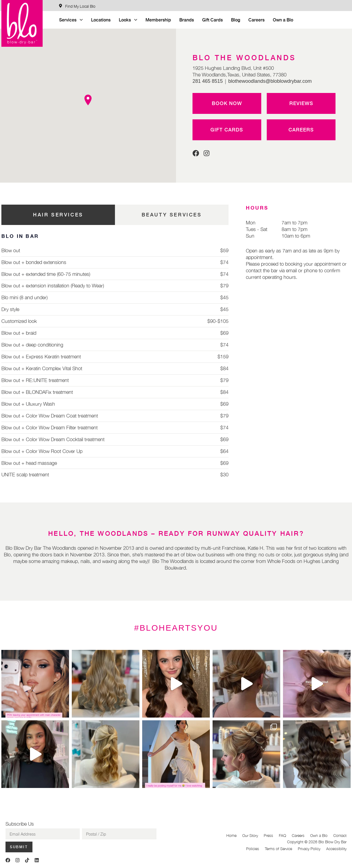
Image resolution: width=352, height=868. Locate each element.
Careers (256, 20)
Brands (187, 20)
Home (231, 835)
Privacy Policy (309, 849)
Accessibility (336, 849)
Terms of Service (278, 849)
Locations (101, 20)
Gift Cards (212, 20)
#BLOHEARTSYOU (176, 628)
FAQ (282, 835)
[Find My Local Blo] (77, 6)
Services (71, 20)
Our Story (250, 835)
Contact (340, 835)
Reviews (301, 103)
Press (268, 835)
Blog (236, 20)
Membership (158, 20)
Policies (253, 849)
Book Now (227, 103)
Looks (128, 20)
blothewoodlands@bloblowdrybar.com (270, 81)
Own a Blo (283, 20)
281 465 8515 (208, 81)
